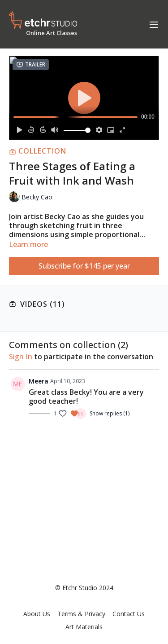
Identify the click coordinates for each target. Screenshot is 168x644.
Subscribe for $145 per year (84, 266)
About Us (37, 614)
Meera (39, 381)
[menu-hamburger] (154, 24)
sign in (21, 357)
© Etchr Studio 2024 (84, 588)
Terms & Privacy (81, 614)
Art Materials (84, 627)
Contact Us (129, 614)
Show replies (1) (110, 414)
